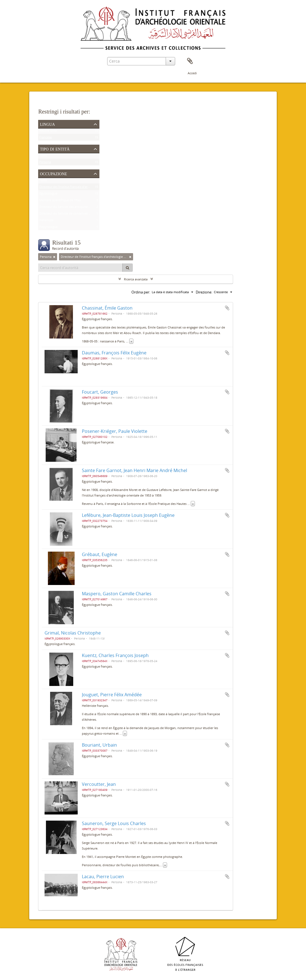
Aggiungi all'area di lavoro (227, 308)
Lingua (47, 124)
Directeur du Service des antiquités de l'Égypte (72, 208)
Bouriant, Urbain (99, 745)
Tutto (43, 156)
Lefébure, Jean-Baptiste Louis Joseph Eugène (128, 515)
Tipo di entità (55, 149)
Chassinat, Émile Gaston (107, 308)
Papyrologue (48, 228)
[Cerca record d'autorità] (80, 268)
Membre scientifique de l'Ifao (60, 201)
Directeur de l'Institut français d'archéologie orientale (77, 188)
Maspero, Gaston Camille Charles (117, 594)
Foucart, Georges (100, 392)
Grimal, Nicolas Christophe (73, 633)
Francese (46, 138)
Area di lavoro (190, 61)
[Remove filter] (54, 257)
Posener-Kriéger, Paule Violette (115, 431)
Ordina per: (141, 292)
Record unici (48, 132)
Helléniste (46, 221)
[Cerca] (128, 268)
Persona (45, 163)
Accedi (192, 73)
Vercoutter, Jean (99, 784)
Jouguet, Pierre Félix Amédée (112, 695)
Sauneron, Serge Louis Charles (114, 823)
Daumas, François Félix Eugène (114, 353)
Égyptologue (48, 195)
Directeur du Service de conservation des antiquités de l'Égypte (84, 215)
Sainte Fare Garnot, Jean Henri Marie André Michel (134, 470)
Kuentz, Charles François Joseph (115, 655)
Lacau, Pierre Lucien (103, 877)
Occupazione (53, 173)
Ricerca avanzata (136, 279)
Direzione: (204, 292)
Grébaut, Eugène (100, 554)
